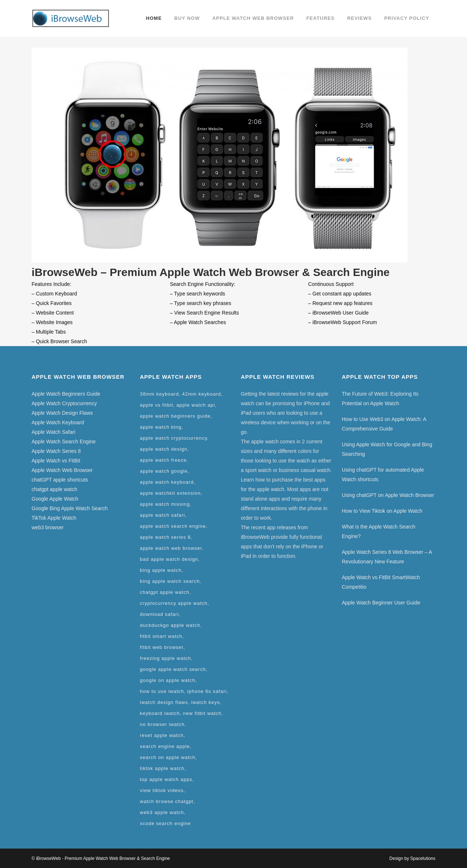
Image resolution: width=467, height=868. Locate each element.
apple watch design (164, 449)
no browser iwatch (162, 724)
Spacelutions (423, 858)
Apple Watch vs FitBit (56, 461)
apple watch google (164, 471)
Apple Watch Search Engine (64, 442)
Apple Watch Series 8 (56, 451)
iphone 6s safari (207, 691)
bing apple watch (161, 570)
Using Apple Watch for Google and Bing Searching (387, 449)
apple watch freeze (163, 460)
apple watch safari (162, 515)
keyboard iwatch (160, 713)
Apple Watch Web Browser (62, 470)
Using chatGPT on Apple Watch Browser (388, 495)
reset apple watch (162, 735)
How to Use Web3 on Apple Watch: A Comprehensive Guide (384, 424)
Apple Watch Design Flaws (62, 413)
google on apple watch (168, 680)
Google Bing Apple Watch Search (70, 508)
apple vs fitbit (157, 405)
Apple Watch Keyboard (58, 422)
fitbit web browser (162, 647)
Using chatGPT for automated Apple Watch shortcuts (383, 475)
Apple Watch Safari (53, 432)
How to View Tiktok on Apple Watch (382, 511)
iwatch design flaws (164, 702)
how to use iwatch (162, 691)
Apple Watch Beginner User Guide (381, 603)
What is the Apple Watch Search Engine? (379, 531)
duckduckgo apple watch (170, 625)
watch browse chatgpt (167, 801)
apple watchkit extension (170, 493)
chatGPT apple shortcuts (60, 480)
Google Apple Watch (55, 499)
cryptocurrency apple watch (174, 603)
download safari (159, 614)
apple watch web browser (171, 548)
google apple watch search (173, 669)
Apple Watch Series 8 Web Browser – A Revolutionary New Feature (387, 557)
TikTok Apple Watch (54, 518)
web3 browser (48, 527)
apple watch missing (165, 504)
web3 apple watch (162, 812)
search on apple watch (168, 757)
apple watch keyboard (167, 482)
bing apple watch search (170, 581)
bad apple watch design (169, 559)
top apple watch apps (166, 779)
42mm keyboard (202, 394)
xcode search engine (165, 823)
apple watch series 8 (165, 537)
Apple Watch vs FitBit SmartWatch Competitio (381, 582)
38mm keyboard (159, 394)
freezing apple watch (165, 658)
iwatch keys (206, 702)
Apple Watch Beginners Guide (66, 394)
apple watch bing (161, 427)
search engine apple (165, 746)
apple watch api (196, 405)
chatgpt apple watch (55, 489)
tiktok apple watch (162, 768)
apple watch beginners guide (175, 416)
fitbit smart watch (161, 636)
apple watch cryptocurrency (173, 438)
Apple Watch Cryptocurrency (64, 403)
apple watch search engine (173, 526)
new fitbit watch (202, 713)
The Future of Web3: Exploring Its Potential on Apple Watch (380, 399)
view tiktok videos (162, 790)
